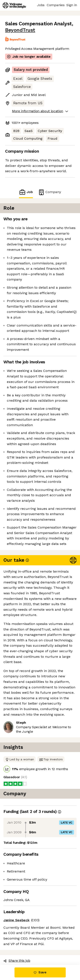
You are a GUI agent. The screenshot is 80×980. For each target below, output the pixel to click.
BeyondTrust (20, 30)
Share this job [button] (17, 961)
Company (49, 192)
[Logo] (14, 5)
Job (26, 192)
